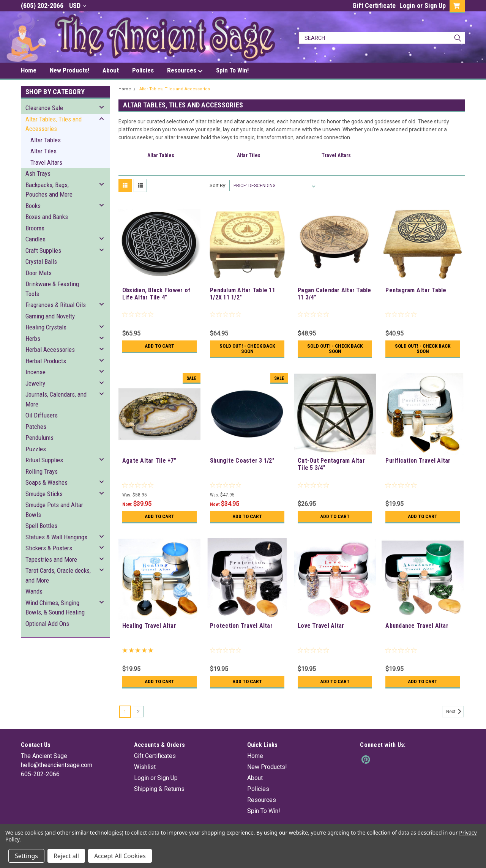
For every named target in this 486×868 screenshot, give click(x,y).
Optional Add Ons (47, 624)
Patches (36, 427)
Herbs (33, 339)
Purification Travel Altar (418, 461)
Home (29, 70)
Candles (36, 239)
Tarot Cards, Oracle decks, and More (58, 575)
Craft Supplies (43, 250)
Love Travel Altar (321, 626)
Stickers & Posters (49, 548)
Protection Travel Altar (241, 626)
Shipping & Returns (159, 789)
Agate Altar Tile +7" (149, 461)
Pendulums (39, 438)
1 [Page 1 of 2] (125, 712)
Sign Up (435, 6)
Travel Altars (46, 162)
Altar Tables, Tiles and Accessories (54, 124)
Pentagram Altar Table (416, 290)
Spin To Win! (232, 70)
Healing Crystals (46, 327)
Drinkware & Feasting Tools (52, 289)
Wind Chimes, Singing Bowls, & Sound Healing (55, 608)
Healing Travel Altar (149, 626)
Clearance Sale (44, 108)
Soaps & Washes (47, 482)
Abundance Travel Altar (417, 626)
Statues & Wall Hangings (56, 537)
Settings (26, 856)
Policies (143, 70)
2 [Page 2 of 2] (138, 712)
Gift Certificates (155, 756)
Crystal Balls (41, 262)
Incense (36, 372)
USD (78, 6)
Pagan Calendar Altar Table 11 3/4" (335, 294)
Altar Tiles (43, 151)
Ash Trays (38, 173)
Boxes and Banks (47, 217)
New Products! (69, 70)
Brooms (35, 228)
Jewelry (35, 383)
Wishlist (145, 767)
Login (407, 6)
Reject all (66, 856)
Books (33, 206)
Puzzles (36, 449)
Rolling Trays (42, 471)
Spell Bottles (41, 526)
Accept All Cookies (120, 856)
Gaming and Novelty (50, 316)
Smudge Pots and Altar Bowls (54, 510)
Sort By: (218, 185)
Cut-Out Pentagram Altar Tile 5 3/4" (331, 464)
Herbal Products (46, 361)
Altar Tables (46, 140)
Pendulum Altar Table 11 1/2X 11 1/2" (243, 294)
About (111, 70)
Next (455, 712)
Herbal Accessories (50, 350)
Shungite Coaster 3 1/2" (242, 461)
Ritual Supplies (44, 460)
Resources (185, 71)
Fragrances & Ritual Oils (56, 305)
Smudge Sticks (44, 494)
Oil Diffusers (42, 415)
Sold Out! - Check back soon (247, 349)
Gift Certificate (374, 6)
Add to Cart (159, 346)
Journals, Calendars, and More (56, 399)
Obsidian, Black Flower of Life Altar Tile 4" (156, 294)
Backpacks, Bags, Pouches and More (49, 190)
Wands (34, 591)
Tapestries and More (51, 559)
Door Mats (39, 273)
